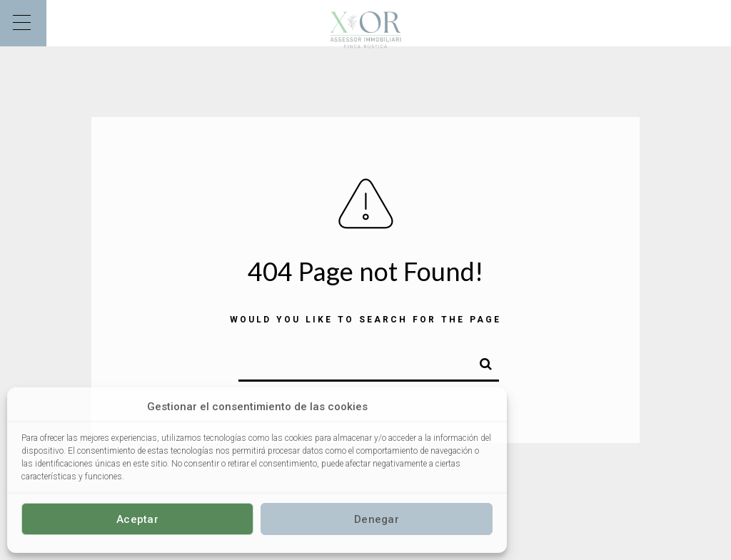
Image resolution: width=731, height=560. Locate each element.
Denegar (377, 519)
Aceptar (137, 519)
